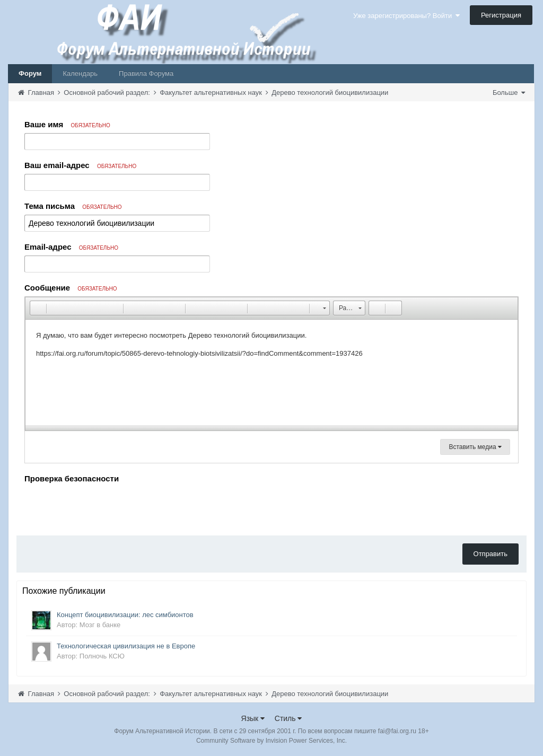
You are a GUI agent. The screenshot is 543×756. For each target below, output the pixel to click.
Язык (253, 718)
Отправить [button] (491, 554)
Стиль (288, 718)
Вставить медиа (475, 447)
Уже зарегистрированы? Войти (406, 16)
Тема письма (73, 206)
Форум (30, 73)
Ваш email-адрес (80, 165)
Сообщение (71, 288)
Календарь (80, 73)
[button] (38, 308)
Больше (509, 93)
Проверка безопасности (72, 478)
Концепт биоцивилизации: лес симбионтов (125, 615)
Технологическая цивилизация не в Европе (126, 646)
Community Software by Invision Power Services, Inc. (271, 741)
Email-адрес (71, 247)
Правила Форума (146, 73)
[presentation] (105, 507)
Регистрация (501, 15)
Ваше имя (67, 124)
